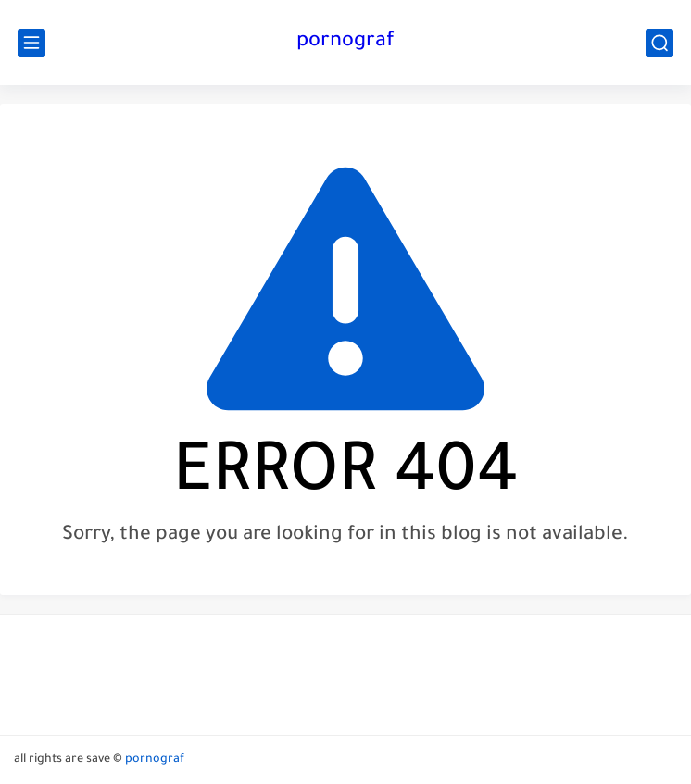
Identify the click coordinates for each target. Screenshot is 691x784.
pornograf (345, 43)
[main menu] (31, 43)
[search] (660, 43)
